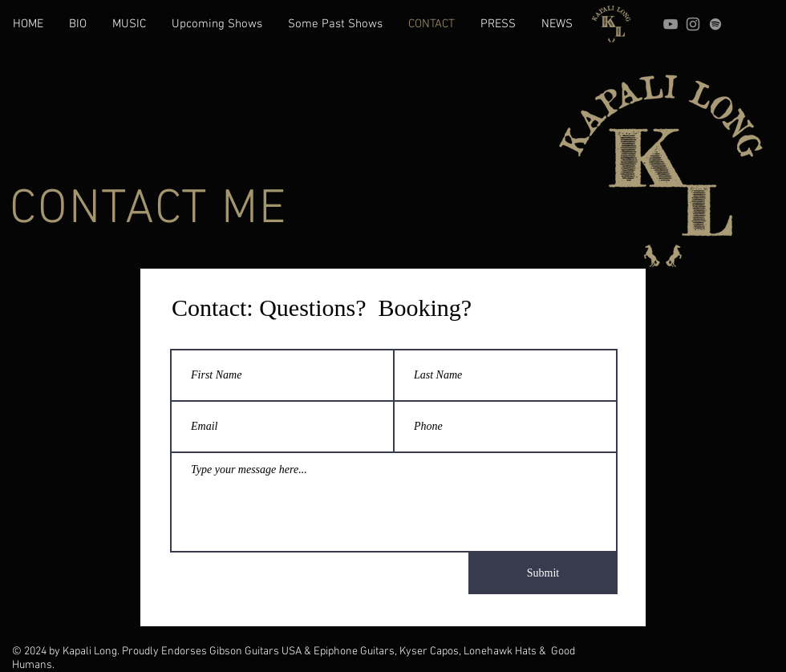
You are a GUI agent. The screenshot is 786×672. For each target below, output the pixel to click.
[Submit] (543, 573)
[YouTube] (671, 24)
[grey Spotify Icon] (715, 24)
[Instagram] (693, 24)
